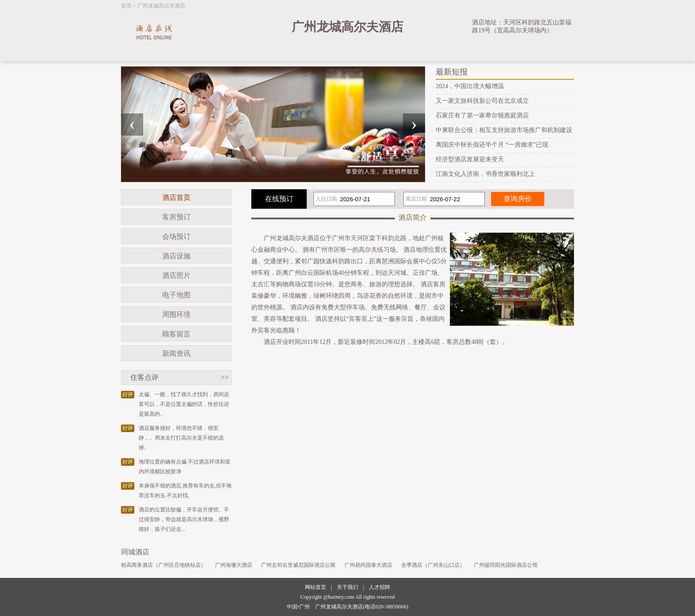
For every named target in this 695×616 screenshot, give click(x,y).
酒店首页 (176, 197)
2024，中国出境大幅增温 (470, 86)
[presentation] (132, 125)
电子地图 (176, 295)
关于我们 (347, 587)
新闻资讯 (176, 353)
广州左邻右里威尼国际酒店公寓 (298, 565)
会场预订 (176, 236)
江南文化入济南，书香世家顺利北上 (485, 174)
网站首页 (316, 587)
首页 (126, 6)
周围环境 (176, 314)
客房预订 (176, 217)
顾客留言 (176, 334)
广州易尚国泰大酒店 (368, 565)
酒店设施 (176, 256)
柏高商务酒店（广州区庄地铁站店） (164, 565)
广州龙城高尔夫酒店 (161, 6)
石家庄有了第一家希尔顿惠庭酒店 (482, 115)
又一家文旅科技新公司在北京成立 (482, 101)
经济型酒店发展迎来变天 (470, 159)
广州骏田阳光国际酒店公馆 (506, 565)
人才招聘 (379, 587)
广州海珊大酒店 (234, 565)
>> (225, 377)
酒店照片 (176, 275)
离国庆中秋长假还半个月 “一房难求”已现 (492, 145)
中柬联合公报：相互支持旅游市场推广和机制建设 (504, 130)
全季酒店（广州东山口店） (433, 565)
